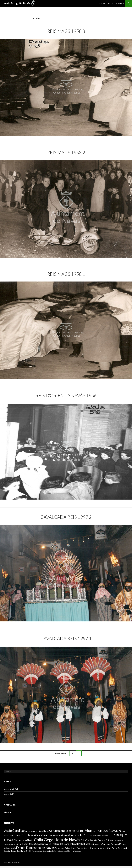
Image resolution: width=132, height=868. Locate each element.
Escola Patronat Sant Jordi (81, 848)
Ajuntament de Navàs (102, 830)
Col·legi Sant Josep (25, 844)
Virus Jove (77, 851)
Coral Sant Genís (96, 844)
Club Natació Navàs (24, 840)
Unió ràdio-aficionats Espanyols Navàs (58, 851)
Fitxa (110, 3)
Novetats (120, 3)
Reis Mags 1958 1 (66, 274)
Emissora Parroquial (111, 844)
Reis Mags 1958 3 (66, 31)
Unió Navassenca (36, 851)
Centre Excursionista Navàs (99, 836)
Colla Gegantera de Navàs (57, 840)
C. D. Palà (17, 836)
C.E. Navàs (28, 835)
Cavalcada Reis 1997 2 (66, 517)
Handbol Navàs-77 (98, 848)
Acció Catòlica (14, 831)
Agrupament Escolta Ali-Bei (67, 831)
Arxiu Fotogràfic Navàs (17, 3)
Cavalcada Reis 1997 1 (66, 638)
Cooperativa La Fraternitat (49, 844)
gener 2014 (9, 794)
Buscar (102, 3)
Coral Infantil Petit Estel (77, 844)
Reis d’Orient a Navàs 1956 (66, 395)
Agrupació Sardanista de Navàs (36, 831)
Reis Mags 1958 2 (66, 152)
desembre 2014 (11, 789)
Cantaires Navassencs (49, 835)
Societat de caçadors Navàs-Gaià (17, 851)
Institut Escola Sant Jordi (116, 848)
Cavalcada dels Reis (75, 835)
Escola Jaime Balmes (63, 848)
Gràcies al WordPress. (13, 862)
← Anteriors (60, 754)
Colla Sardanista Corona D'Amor (97, 840)
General (8, 812)
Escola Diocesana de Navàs (35, 848)
